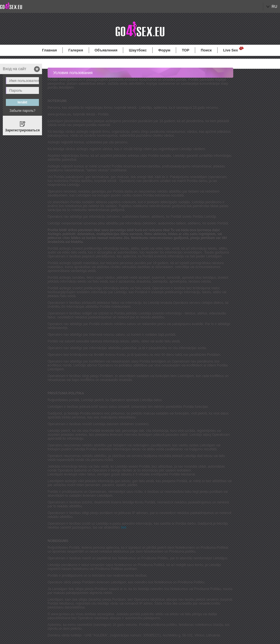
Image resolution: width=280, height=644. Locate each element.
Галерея (76, 50)
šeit (124, 527)
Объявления (106, 50)
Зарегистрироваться (22, 130)
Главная (49, 50)
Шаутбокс (138, 50)
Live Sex (231, 50)
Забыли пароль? (23, 111)
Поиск (206, 50)
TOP (186, 50)
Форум (164, 50)
